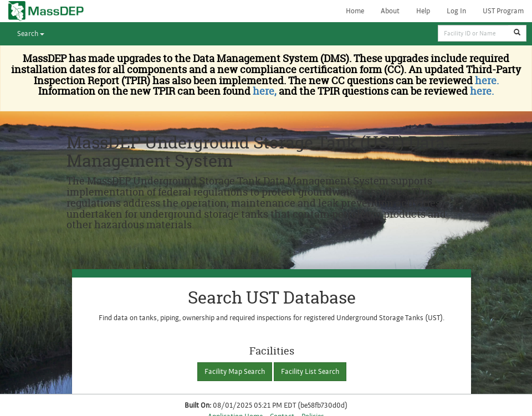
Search (31, 34)
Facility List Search (310, 372)
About (390, 11)
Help (423, 11)
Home (355, 11)
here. (487, 81)
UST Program (503, 11)
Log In (456, 11)
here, (264, 91)
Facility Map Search (235, 372)
